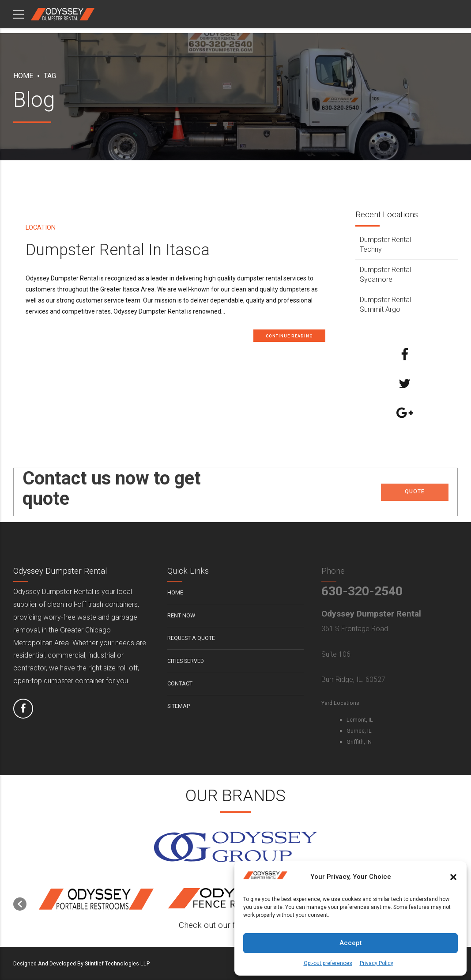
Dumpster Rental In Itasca (118, 250)
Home (23, 76)
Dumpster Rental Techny (385, 244)
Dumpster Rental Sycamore (385, 274)
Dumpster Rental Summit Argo (385, 305)
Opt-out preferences (328, 963)
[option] (96, 900)
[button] (453, 877)
